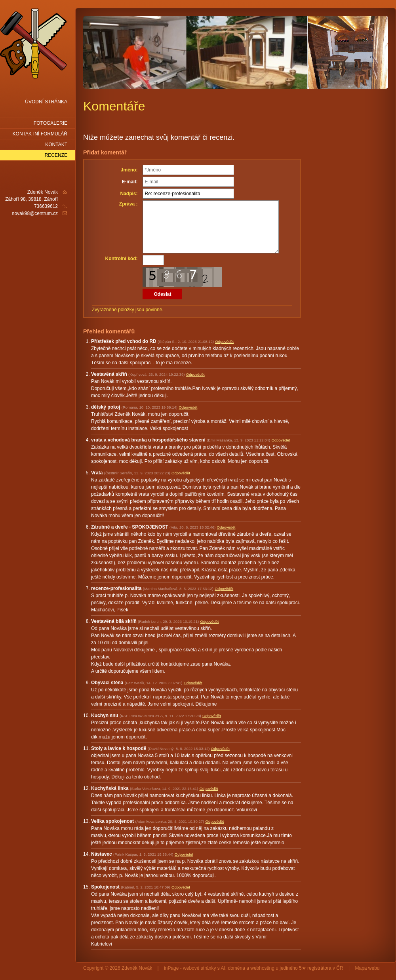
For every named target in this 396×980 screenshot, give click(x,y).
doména (237, 968)
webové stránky (199, 968)
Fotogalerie (50, 123)
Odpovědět (224, 342)
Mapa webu (367, 968)
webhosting (262, 968)
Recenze (56, 155)
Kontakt (56, 145)
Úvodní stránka (46, 102)
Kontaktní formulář (40, 134)
